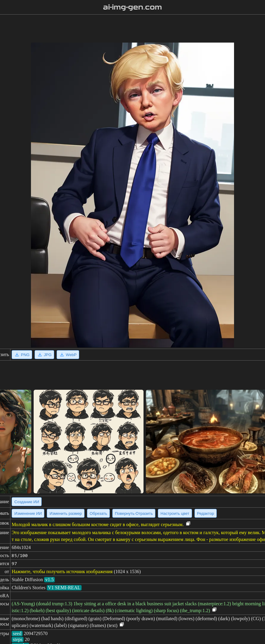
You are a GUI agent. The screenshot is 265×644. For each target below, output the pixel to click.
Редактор (206, 513)
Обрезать (98, 513)
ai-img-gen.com (133, 7)
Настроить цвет (175, 513)
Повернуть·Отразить (134, 513)
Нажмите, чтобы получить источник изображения (62, 572)
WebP (68, 355)
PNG (22, 355)
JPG (44, 355)
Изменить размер (66, 513)
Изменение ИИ (28, 513)
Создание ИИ (27, 502)
